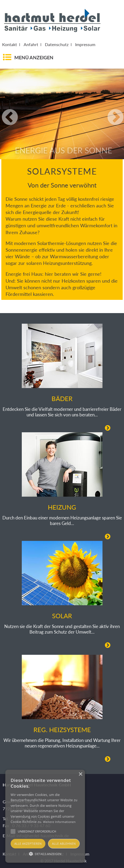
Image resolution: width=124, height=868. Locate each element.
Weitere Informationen (59, 822)
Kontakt (10, 44)
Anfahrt (31, 44)
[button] (45, 853)
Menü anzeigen (34, 57)
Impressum (85, 44)
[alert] (45, 816)
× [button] (80, 774)
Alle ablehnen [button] (64, 843)
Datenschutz (57, 44)
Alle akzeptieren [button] (28, 843)
